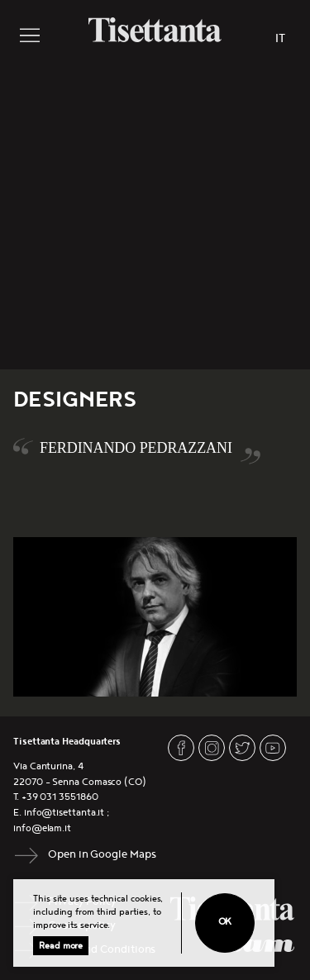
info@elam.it (42, 828)
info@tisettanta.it (64, 813)
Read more (61, 946)
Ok (225, 922)
